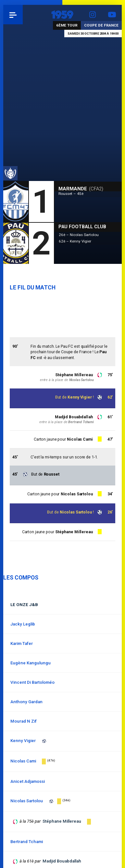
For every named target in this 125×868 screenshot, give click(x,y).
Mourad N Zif (24, 721)
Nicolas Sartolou (76, 512)
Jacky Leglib (23, 624)
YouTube (112, 15)
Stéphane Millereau (74, 375)
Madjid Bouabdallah (74, 417)
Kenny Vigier (80, 397)
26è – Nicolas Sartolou (79, 235)
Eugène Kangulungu (31, 663)
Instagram (93, 15)
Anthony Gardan (26, 702)
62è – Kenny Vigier (75, 241)
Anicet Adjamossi (28, 781)
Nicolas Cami (80, 439)
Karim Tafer (22, 643)
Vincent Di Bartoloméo (32, 682)
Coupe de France (101, 25)
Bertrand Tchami (81, 422)
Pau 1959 (23, 14)
